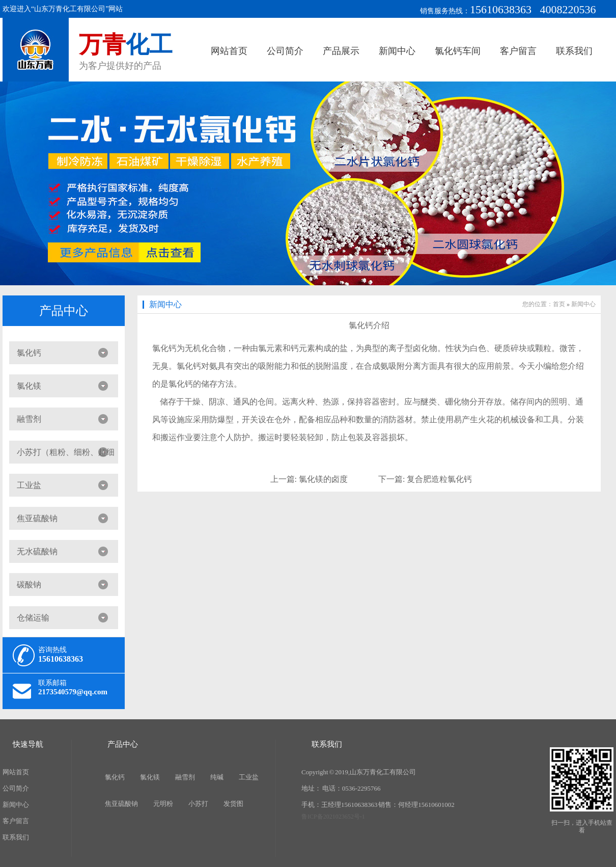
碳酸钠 (29, 585)
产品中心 (64, 311)
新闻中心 (397, 51)
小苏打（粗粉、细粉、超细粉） (62, 456)
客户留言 (518, 51)
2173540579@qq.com (73, 692)
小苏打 (198, 804)
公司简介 (285, 51)
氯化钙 (29, 353)
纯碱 (217, 777)
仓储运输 (33, 618)
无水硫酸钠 (37, 551)
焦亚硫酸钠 (37, 518)
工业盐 (29, 485)
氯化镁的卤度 (323, 479)
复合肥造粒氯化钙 (439, 479)
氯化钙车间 (458, 51)
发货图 (233, 804)
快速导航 (28, 744)
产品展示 (341, 51)
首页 (559, 304)
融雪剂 (29, 419)
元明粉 (163, 804)
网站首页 (229, 51)
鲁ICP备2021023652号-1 (333, 817)
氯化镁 (29, 386)
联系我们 (574, 51)
